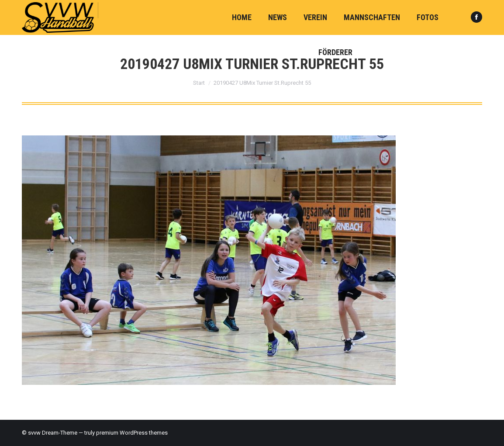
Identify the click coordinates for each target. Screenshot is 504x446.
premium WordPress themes (132, 433)
